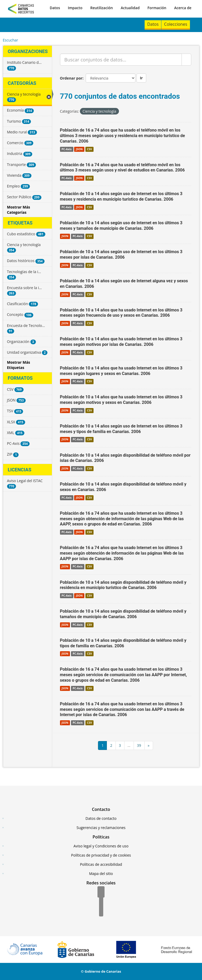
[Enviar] (186, 60)
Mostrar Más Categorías (19, 210)
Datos (55, 8)
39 (139, 745)
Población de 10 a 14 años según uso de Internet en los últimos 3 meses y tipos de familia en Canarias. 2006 (121, 429)
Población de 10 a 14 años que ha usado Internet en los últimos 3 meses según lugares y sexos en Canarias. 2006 (121, 371)
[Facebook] (101, 892)
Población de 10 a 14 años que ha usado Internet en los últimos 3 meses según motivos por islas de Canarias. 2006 (121, 342)
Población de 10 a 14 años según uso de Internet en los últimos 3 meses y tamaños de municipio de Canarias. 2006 (121, 226)
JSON (79, 149)
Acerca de (183, 8)
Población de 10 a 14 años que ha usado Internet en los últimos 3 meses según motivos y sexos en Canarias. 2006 (121, 400)
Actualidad (130, 8)
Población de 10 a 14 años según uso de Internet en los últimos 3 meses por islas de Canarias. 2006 (121, 254)
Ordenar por (71, 78)
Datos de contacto (101, 818)
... (129, 745)
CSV (89, 149)
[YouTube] (101, 911)
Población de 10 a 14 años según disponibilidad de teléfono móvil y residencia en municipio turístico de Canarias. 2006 (123, 585)
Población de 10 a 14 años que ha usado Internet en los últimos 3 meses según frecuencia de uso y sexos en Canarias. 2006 (121, 313)
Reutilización (101, 8)
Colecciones (176, 24)
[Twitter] (101, 902)
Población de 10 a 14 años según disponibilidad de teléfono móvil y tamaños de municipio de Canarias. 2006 (123, 614)
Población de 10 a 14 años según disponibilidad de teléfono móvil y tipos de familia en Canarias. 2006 (123, 643)
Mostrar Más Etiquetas (19, 365)
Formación (157, 8)
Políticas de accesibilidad (101, 864)
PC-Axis (67, 149)
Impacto (75, 8)
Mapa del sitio (101, 874)
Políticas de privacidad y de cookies (101, 855)
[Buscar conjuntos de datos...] (121, 60)
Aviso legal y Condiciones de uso (101, 846)
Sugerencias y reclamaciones (101, 828)
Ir (141, 78)
